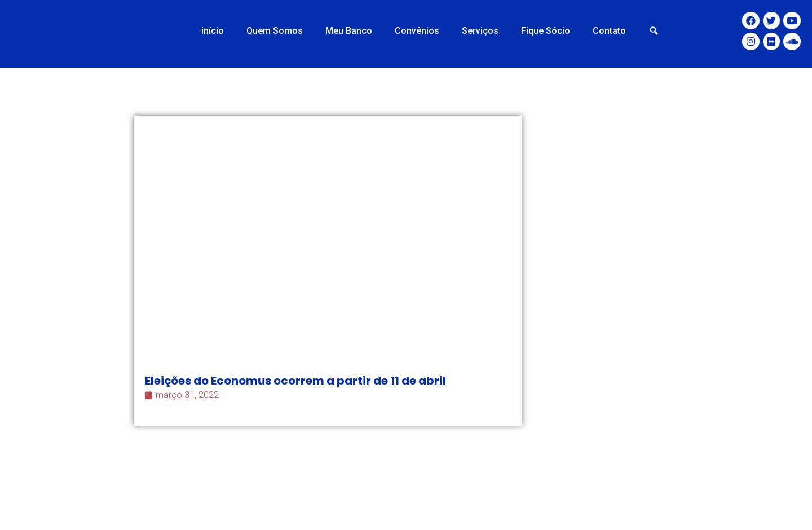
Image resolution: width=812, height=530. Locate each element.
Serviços (480, 31)
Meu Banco (349, 31)
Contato (609, 31)
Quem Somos (275, 31)
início (213, 31)
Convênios (417, 31)
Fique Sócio (546, 31)
